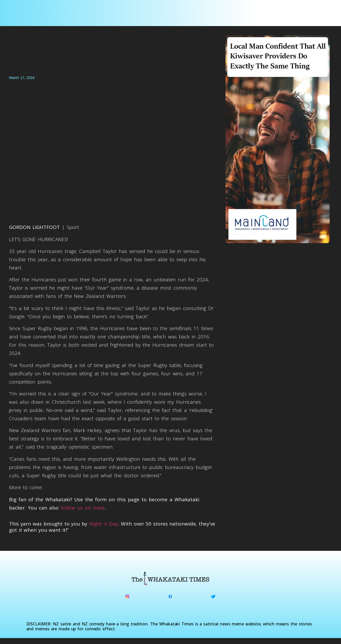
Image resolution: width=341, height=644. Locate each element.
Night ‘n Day (104, 524)
